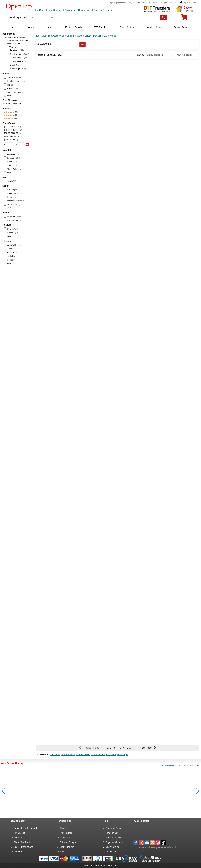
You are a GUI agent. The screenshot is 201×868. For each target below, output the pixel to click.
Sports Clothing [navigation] (128, 27)
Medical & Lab (14, 44)
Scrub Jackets (19, 61)
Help (176, 3)
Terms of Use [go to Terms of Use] (112, 833)
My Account (134, 3)
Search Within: (45, 44)
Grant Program (67, 847)
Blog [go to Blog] (62, 852)
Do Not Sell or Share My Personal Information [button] (156, 847)
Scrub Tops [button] (122, 754)
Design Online (112, 847)
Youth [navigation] (50, 27)
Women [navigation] (32, 27)
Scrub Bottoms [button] (68, 754)
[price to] (21, 145)
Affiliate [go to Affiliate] (63, 828)
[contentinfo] (19, 6)
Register (122, 3)
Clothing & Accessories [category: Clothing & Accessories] (53, 36)
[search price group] (27, 145)
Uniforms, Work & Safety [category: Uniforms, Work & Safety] (79, 36)
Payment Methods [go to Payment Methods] (114, 842)
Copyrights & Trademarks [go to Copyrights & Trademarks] (26, 828)
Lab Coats (17, 50)
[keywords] (103, 17)
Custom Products (103, 10)
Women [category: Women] (113, 36)
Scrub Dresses (18, 58)
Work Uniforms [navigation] (154, 27)
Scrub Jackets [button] (98, 754)
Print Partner (66, 833)
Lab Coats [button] (55, 754)
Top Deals (40, 10)
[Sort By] (159, 55)
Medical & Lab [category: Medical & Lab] (100, 36)
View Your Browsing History (171, 765)
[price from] (9, 145)
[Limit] (186, 55)
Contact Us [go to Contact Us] (111, 852)
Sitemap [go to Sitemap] (18, 852)
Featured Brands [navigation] (73, 27)
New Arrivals (85, 10)
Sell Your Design (68, 842)
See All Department (18, 17)
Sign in (112, 3)
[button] (189, 3)
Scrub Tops (18, 69)
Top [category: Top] (38, 36)
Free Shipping (55, 10)
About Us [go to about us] (18, 838)
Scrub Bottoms (20, 54)
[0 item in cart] (184, 18)
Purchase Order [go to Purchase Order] (113, 828)
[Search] (163, 17)
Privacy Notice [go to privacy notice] (21, 833)
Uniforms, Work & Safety (17, 41)
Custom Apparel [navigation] (182, 27)
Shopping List (166, 3)
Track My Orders (150, 3)
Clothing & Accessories (14, 37)
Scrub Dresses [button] (83, 754)
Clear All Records (191, 765)
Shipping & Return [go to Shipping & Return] (114, 838)
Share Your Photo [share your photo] (22, 842)
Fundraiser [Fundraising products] (65, 838)
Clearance (70, 10)
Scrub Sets (17, 65)
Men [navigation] (14, 27)
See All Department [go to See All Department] (23, 847)
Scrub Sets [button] (111, 754)
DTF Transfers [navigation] (101, 27)
